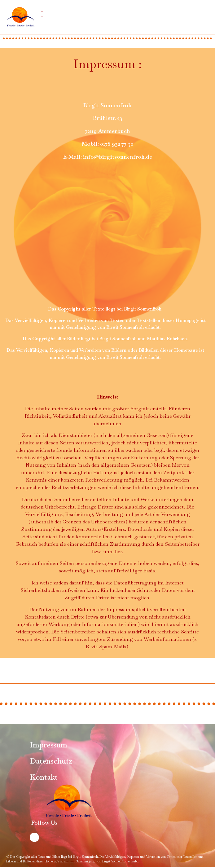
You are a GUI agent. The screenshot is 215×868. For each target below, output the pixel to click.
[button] (42, 14)
